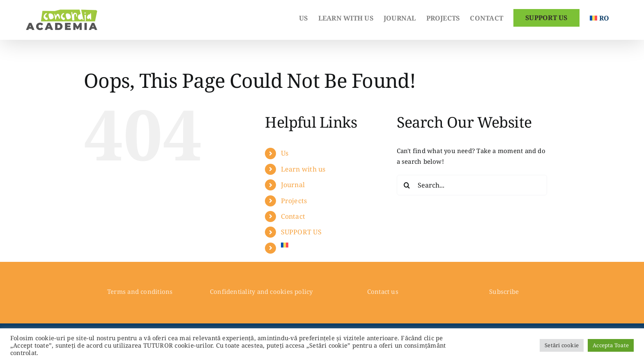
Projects (294, 201)
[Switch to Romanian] (599, 17)
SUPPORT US (301, 232)
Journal (293, 185)
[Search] (407, 185)
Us (285, 153)
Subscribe (504, 291)
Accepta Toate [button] (611, 345)
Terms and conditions (140, 291)
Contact (293, 216)
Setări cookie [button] (562, 345)
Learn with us (303, 169)
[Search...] (472, 185)
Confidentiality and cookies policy (261, 291)
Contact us (383, 291)
